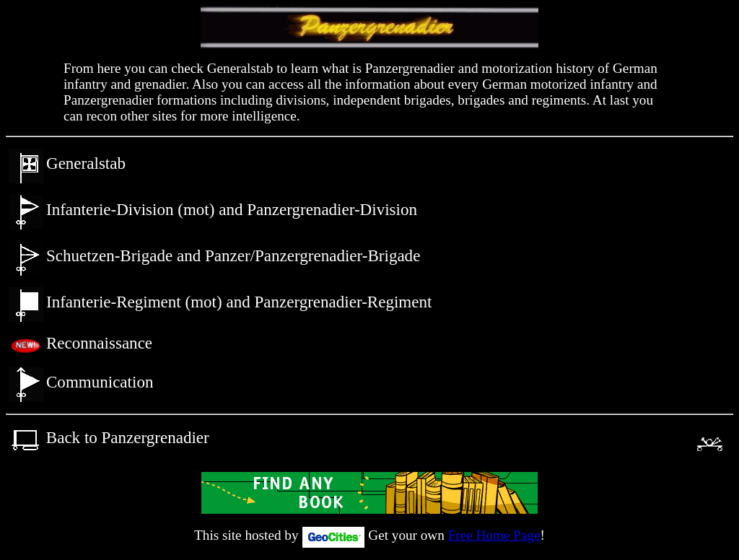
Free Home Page (494, 535)
